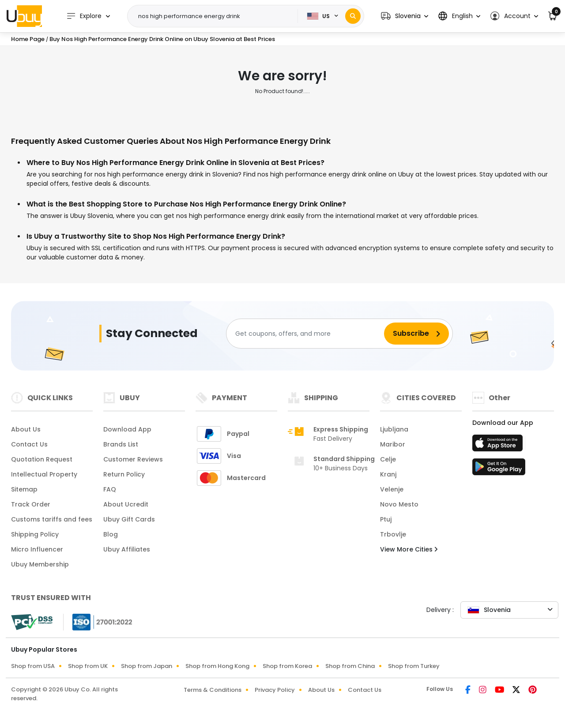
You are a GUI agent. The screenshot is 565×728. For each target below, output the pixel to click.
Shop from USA (33, 666)
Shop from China (350, 666)
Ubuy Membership (40, 564)
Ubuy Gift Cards (129, 519)
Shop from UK (88, 666)
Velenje (392, 489)
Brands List (121, 444)
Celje (388, 459)
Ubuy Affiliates (127, 549)
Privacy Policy (275, 690)
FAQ (110, 489)
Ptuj (386, 519)
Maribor (393, 444)
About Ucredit (126, 504)
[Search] (353, 16)
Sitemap (24, 489)
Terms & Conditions (213, 690)
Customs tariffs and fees (52, 519)
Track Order (31, 504)
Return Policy (124, 474)
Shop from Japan (147, 666)
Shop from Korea (287, 666)
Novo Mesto (399, 504)
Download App (127, 429)
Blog (111, 534)
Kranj (388, 474)
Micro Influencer (37, 549)
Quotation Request (42, 459)
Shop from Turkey (414, 666)
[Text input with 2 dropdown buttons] (215, 16)
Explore (84, 16)
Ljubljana (394, 429)
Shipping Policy (35, 534)
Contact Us (29, 444)
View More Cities (409, 549)
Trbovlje (393, 534)
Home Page (28, 39)
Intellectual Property (44, 474)
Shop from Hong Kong (217, 666)
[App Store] (499, 446)
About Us (26, 429)
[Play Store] (499, 469)
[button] (405, 16)
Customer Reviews (133, 459)
